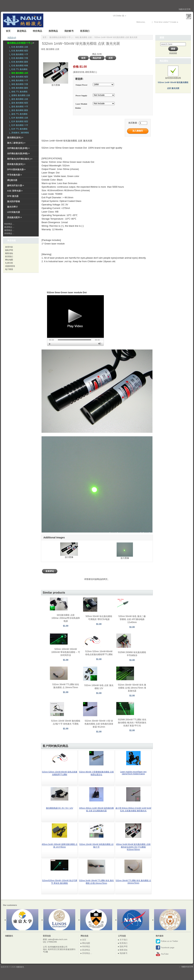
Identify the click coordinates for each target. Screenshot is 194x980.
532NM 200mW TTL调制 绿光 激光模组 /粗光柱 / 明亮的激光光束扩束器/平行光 (132, 723)
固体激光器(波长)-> (16, 164)
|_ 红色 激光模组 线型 (18, 51)
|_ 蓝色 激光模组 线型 (18, 103)
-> (21, 43)
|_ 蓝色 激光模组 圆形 (18, 110)
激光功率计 (12, 207)
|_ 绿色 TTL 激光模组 (18, 92)
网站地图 (9, 260)
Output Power (82, 85)
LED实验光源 (13, 212)
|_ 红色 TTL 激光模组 (18, 69)
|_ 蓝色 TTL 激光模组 (18, 114)
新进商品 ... (9, 227)
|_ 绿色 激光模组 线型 (18, 77)
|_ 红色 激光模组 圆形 (18, 62)
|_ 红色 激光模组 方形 (18, 58)
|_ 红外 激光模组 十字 (18, 125)
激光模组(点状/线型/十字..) (61, 37)
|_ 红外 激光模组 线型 (18, 121)
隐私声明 (9, 250)
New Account (185, 22)
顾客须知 (9, 253)
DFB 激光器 (13, 196)
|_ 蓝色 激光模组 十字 (18, 107)
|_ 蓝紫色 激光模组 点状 (19, 95)
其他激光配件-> (14, 217)
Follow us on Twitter (167, 941)
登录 (148, 22)
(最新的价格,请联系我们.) (85, 72)
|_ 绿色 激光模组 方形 (18, 84)
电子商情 (9, 269)
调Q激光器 (12, 180)
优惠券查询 (10, 266)
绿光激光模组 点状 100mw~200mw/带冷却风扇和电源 (66, 618)
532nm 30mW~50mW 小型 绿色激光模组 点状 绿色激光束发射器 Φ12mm (99, 724)
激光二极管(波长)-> (16, 143)
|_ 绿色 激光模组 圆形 (18, 88)
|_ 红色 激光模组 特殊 (18, 65)
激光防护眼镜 (13, 201)
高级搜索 (173, 53)
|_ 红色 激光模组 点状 (18, 47)
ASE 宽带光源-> (15, 191)
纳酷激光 (20, 967)
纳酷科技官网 (185, 9)
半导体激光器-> (14, 175)
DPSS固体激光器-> (16, 170)
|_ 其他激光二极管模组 (19, 133)
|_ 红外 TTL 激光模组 (18, 129)
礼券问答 (9, 263)
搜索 (162, 38)
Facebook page (165, 948)
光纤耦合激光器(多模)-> (18, 148)
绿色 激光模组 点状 (83, 37)
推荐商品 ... (9, 230)
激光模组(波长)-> (15, 138)
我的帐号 (69, 31)
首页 (8, 31)
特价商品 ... (9, 224)
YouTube (162, 954)
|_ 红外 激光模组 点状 (18, 118)
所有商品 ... (9, 233)
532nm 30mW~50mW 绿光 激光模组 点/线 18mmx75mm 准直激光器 (132, 688)
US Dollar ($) (119, 16)
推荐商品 (53, 31)
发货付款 (9, 247)
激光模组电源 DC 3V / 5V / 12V (60, 808)
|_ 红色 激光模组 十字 (18, 54)
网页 (105, 579)
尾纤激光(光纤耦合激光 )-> (20, 159)
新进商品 (22, 31)
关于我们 (124, 940)
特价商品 (37, 31)
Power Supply (81, 95)
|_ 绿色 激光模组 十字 (18, 80)
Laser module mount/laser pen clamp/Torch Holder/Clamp (133, 773)
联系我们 (85, 31)
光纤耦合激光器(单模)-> (18, 154)
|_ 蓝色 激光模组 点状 (18, 99)
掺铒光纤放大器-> (16, 185)
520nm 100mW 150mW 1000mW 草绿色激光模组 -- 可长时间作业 (66, 652)
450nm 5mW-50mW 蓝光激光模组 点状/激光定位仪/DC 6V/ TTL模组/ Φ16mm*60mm (133, 847)
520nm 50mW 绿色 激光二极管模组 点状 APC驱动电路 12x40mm (132, 619)
